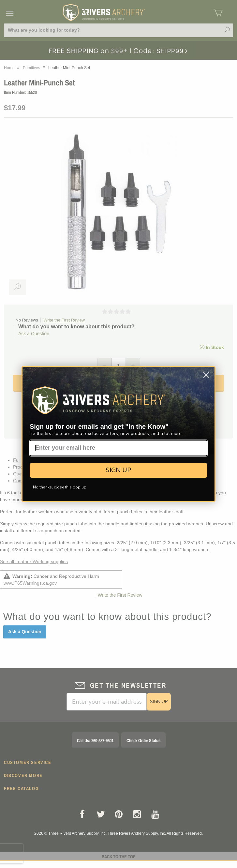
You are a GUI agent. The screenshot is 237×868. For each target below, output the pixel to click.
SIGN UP (118, 470)
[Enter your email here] (118, 448)
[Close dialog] (206, 375)
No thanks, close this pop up (60, 487)
